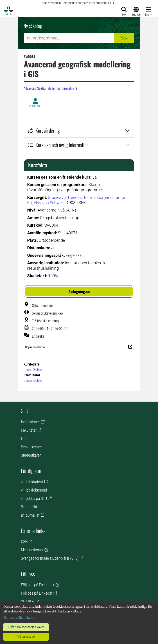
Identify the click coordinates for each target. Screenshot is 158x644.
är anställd (29, 507)
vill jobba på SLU (34, 498)
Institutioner (30, 422)
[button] (79, 291)
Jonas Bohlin (33, 370)
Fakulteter (29, 430)
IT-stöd (26, 438)
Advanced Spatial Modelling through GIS (50, 88)
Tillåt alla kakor (26, 637)
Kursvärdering (79, 130)
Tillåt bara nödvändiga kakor (26, 627)
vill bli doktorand (34, 490)
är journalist (30, 515)
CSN (24, 542)
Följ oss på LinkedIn (37, 593)
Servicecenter (31, 447)
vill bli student (32, 482)
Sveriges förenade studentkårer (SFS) (50, 558)
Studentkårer (31, 455)
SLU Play (28, 601)
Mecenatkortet (32, 550)
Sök (124, 38)
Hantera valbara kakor (20, 618)
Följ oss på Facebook (38, 585)
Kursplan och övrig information (79, 145)
